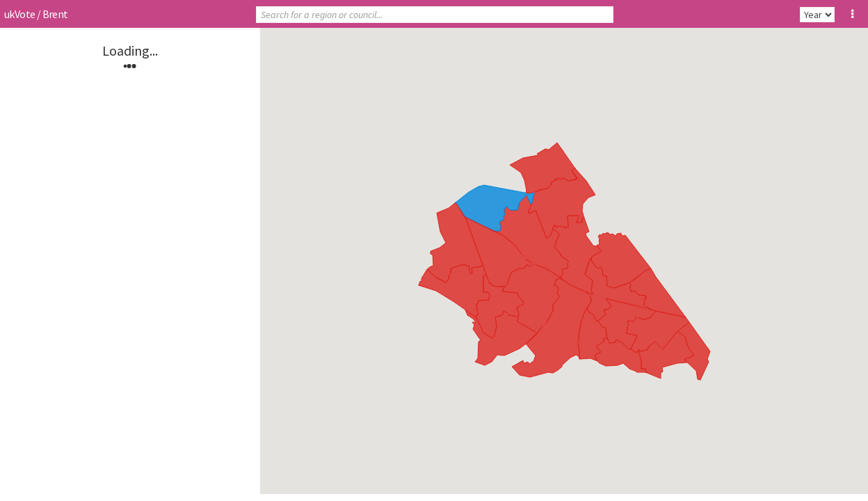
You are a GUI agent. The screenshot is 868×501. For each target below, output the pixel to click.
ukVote (19, 14)
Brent (55, 14)
